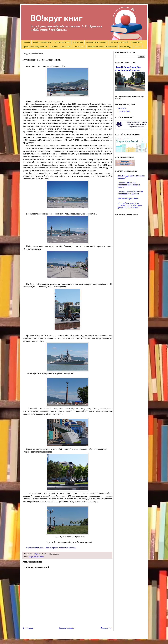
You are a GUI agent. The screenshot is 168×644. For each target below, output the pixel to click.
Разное (138, 47)
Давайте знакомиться (42, 42)
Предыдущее (106, 628)
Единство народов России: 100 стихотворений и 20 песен (131, 193)
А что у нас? (80, 47)
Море (31, 557)
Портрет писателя (62, 42)
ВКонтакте (122, 108)
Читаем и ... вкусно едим (61, 47)
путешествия (39, 557)
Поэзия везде (126, 47)
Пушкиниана (137, 42)
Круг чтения (78, 42)
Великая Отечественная (96, 42)
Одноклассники (124, 111)
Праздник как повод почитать (35, 47)
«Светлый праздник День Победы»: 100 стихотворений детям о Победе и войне (130, 205)
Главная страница (67, 628)
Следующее (28, 628)
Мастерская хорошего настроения (103, 47)
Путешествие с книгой (119, 42)
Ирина (38, 554)
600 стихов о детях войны (128, 199)
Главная (26, 42)
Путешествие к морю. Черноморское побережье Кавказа (51, 548)
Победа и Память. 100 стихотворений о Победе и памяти (129, 185)
